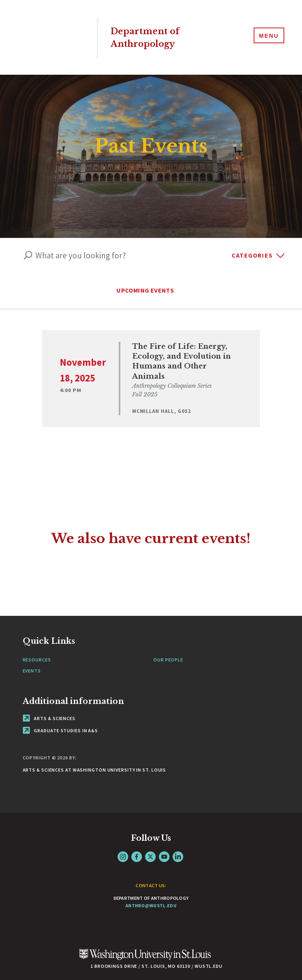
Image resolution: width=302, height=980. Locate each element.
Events (32, 660)
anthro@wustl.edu (151, 896)
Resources (37, 650)
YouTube (164, 847)
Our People (168, 650)
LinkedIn (178, 847)
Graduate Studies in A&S (61, 721)
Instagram (123, 847)
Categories (252, 255)
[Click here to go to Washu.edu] (145, 949)
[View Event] (151, 374)
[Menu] (267, 37)
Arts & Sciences (49, 708)
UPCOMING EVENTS (151, 290)
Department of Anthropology (150, 37)
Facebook (137, 847)
